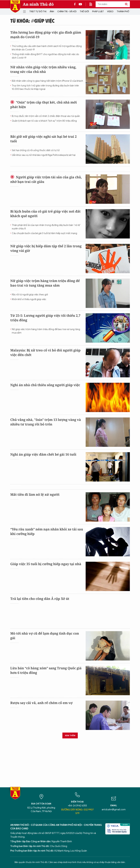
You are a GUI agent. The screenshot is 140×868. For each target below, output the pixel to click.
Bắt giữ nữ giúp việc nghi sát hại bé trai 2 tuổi (43, 139)
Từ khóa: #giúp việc (32, 21)
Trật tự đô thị (38, 11)
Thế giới (84, 11)
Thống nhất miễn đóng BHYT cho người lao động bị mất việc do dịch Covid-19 (45, 56)
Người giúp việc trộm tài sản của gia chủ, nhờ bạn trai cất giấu (46, 179)
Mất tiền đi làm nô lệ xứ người (35, 494)
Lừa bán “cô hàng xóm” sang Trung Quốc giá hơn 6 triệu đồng (46, 670)
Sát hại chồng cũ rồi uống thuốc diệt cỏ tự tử (36, 150)
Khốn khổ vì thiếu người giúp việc (29, 299)
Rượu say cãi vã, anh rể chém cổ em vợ (41, 703)
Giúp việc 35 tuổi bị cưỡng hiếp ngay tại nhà (46, 564)
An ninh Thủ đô (38, 4)
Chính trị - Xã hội (67, 11)
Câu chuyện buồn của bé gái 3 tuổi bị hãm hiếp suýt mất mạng (44, 233)
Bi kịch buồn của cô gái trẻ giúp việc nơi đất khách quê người (45, 214)
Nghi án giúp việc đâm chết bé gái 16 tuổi (43, 454)
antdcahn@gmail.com (114, 810)
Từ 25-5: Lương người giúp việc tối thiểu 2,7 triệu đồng (45, 318)
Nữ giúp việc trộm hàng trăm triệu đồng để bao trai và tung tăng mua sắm (45, 283)
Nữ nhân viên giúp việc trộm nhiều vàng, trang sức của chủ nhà (43, 69)
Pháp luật (98, 11)
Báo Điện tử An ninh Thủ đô (15, 6)
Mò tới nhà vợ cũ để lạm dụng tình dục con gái (45, 636)
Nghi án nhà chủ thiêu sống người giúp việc (45, 385)
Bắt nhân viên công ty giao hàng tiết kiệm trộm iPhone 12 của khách (47, 81)
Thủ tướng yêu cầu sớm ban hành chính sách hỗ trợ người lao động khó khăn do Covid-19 (47, 48)
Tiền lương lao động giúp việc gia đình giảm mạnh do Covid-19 (46, 35)
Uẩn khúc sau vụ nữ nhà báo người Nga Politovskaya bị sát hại (44, 155)
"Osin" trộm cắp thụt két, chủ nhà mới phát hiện (44, 105)
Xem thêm (70, 735)
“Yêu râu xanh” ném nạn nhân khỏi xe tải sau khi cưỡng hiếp (47, 531)
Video (110, 11)
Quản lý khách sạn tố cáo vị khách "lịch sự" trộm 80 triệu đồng (44, 121)
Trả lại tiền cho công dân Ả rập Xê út (40, 599)
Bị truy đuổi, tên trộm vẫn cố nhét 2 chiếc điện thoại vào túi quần (46, 116)
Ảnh (52, 11)
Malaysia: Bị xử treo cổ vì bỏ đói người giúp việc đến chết (45, 352)
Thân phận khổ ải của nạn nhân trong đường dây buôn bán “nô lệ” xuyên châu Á (46, 227)
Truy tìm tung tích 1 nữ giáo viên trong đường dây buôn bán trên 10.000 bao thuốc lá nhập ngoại (45, 87)
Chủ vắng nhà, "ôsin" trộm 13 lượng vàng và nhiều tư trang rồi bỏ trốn (46, 422)
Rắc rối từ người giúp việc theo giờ (30, 295)
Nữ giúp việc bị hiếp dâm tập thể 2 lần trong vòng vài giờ (46, 248)
